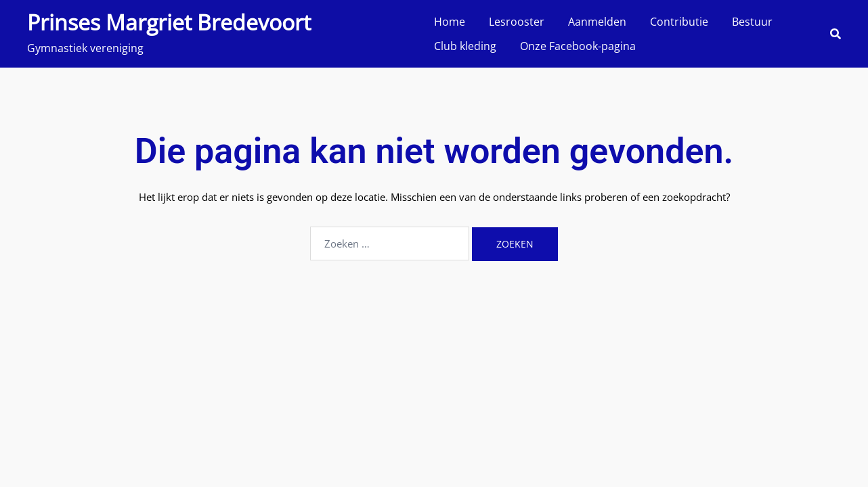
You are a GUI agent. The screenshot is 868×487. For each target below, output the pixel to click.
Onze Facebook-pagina (578, 46)
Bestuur (752, 22)
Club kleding (465, 46)
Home (450, 22)
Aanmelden (597, 22)
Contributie (679, 22)
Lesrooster (517, 22)
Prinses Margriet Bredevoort (169, 22)
